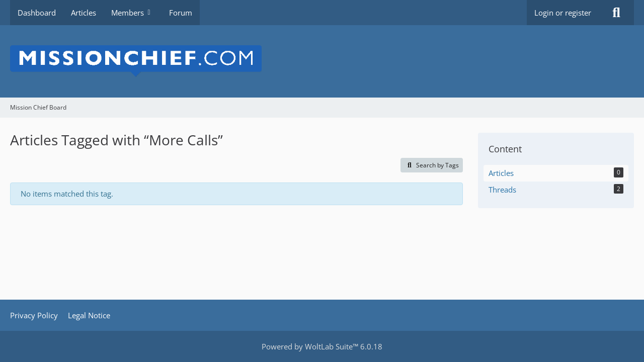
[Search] (616, 13)
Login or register (563, 13)
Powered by (322, 346)
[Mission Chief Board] (322, 61)
